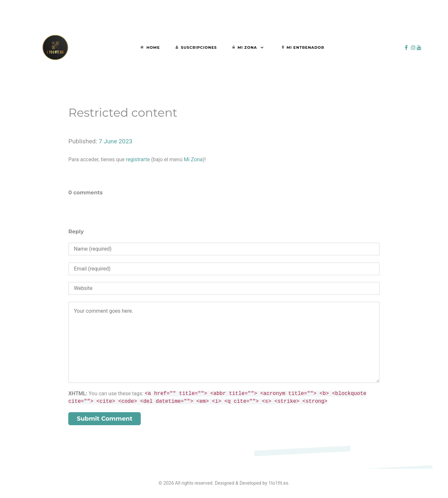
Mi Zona (193, 159)
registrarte (138, 159)
